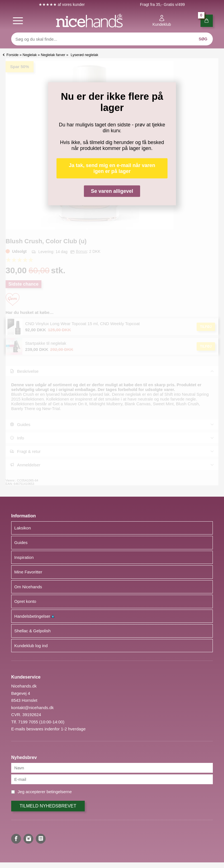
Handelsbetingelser (34, 616)
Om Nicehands (28, 587)
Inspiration (24, 557)
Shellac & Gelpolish (32, 631)
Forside (12, 55)
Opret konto (25, 601)
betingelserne (59, 792)
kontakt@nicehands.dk (32, 708)
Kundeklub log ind (31, 646)
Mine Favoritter (28, 572)
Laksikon (23, 528)
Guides (21, 542)
